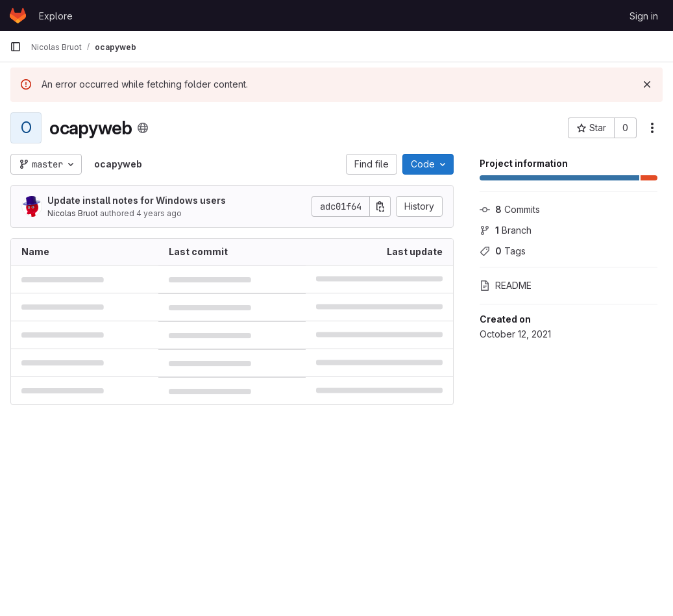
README (506, 285)
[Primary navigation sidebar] (16, 47)
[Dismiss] (647, 84)
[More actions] (652, 128)
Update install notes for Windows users (137, 200)
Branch (506, 230)
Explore (56, 16)
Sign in (644, 16)
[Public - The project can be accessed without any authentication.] (143, 128)
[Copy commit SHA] (380, 206)
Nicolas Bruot (73, 213)
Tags (503, 251)
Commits (510, 209)
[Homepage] (18, 16)
